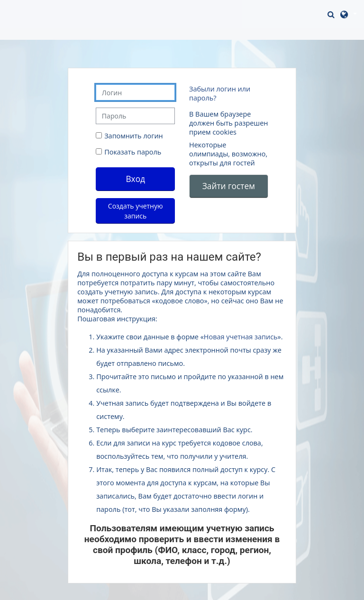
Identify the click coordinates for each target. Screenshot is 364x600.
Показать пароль (132, 152)
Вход (135, 179)
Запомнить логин (134, 136)
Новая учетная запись (241, 337)
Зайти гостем (229, 186)
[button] (332, 14)
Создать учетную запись (136, 211)
